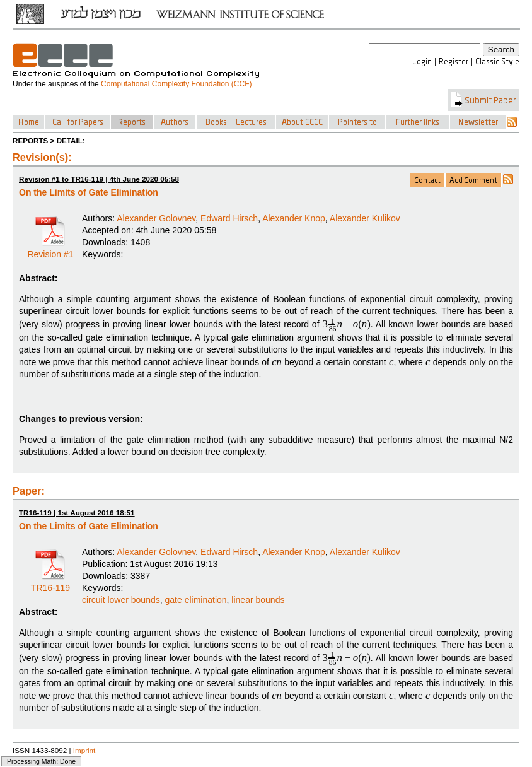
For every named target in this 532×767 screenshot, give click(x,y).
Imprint (84, 750)
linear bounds (258, 600)
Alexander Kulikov (365, 218)
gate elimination (196, 600)
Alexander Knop (294, 218)
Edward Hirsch (229, 218)
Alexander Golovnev (156, 218)
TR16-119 (50, 583)
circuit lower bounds (121, 600)
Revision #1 (50, 250)
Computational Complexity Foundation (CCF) (176, 84)
